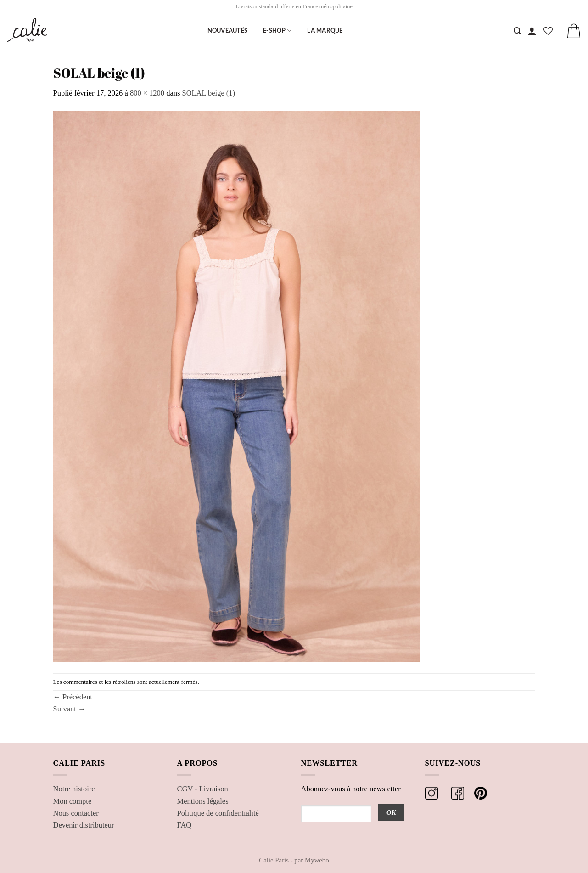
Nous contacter (76, 813)
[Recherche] (517, 31)
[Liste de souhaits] (548, 31)
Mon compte (73, 801)
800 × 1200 (147, 93)
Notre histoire (74, 789)
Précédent (73, 697)
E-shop (277, 31)
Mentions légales (203, 801)
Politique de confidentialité (218, 813)
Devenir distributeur (84, 825)
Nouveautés (228, 30)
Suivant (70, 709)
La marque (325, 30)
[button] (532, 31)
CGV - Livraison (203, 789)
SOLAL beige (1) (209, 93)
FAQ (185, 825)
